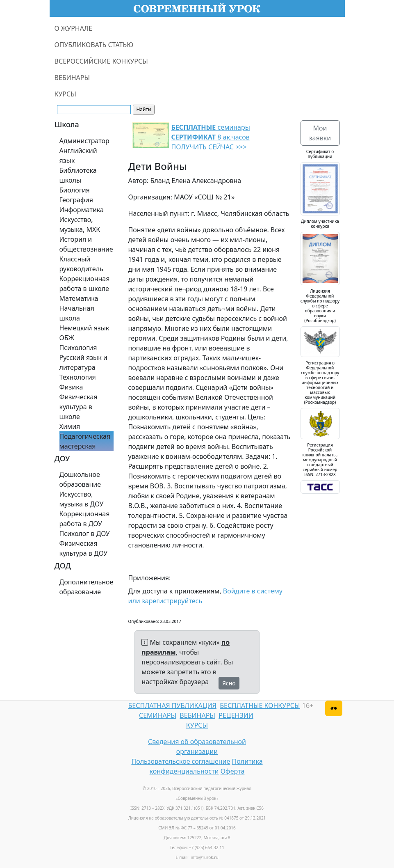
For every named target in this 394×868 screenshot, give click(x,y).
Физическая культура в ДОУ (84, 548)
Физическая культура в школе (79, 407)
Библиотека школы (78, 175)
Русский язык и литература (83, 362)
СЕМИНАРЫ (158, 715)
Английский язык (78, 156)
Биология (75, 190)
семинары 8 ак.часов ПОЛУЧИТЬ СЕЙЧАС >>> (211, 137)
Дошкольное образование (80, 479)
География (76, 200)
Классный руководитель (81, 264)
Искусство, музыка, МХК (80, 224)
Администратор (84, 141)
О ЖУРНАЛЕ (74, 28)
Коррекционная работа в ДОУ (85, 519)
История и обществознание (86, 244)
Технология (78, 377)
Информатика (82, 210)
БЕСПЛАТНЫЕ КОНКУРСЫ (260, 705)
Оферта (233, 771)
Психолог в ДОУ (85, 534)
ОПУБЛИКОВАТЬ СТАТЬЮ (94, 45)
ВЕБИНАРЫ (72, 78)
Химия (70, 426)
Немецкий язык (84, 328)
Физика (71, 387)
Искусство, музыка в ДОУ (82, 499)
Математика (79, 298)
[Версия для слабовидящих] (334, 708)
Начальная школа (77, 313)
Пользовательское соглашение (181, 761)
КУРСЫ (65, 94)
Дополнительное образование (87, 587)
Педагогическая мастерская (85, 441)
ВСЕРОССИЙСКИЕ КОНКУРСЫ (101, 61)
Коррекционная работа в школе (85, 284)
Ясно (229, 683)
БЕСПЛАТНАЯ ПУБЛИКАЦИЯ (172, 705)
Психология (78, 348)
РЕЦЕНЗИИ (236, 715)
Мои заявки (320, 133)
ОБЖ (67, 338)
